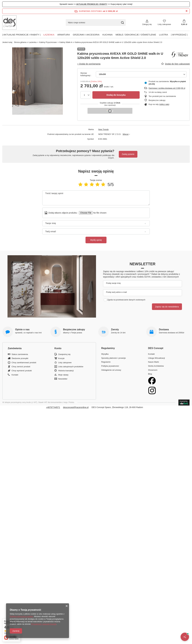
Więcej (125, 134)
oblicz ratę (164, 104)
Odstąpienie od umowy (111, 370)
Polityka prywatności (110, 366)
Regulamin (106, 362)
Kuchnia (108, 35)
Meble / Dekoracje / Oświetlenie (136, 35)
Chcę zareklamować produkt (24, 363)
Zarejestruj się (64, 354)
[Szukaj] (122, 23)
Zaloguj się (147, 24)
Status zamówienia (20, 354)
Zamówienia (15, 348)
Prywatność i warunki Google (44, 624)
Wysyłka (105, 354)
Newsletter (142, 264)
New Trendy (103, 129)
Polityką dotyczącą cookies (21, 616)
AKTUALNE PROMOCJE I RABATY (92, 4)
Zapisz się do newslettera (167, 307)
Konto (58, 348)
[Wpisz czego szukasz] (96, 23)
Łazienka (49, 35)
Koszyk (61, 358)
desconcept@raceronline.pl (76, 407)
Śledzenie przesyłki (20, 358)
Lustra (164, 35)
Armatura (64, 35)
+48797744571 (53, 407)
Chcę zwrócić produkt (21, 367)
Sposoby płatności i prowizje (113, 358)
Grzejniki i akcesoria (86, 35)
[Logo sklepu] (9, 23)
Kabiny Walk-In (66, 42)
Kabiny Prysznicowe (48, 42)
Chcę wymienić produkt (22, 371)
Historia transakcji (66, 371)
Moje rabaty (63, 375)
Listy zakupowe (164, 24)
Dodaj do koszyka (116, 95)
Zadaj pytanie (128, 154)
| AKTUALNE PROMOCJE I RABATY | (21, 35)
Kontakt (15, 375)
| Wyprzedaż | (179, 35)
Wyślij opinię (96, 240)
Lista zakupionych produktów (71, 367)
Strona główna (20, 42)
